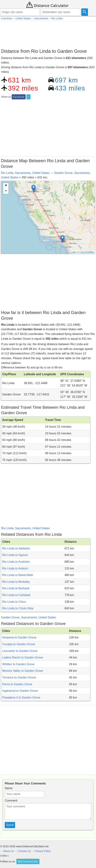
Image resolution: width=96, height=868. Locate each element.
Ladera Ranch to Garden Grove (23, 657)
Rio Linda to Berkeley (16, 582)
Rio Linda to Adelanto (16, 548)
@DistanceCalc (28, 861)
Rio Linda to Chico (14, 602)
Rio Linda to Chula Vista (18, 608)
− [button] (6, 191)
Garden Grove (63, 173)
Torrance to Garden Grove (19, 677)
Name (9, 788)
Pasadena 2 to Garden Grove (21, 698)
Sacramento (23, 173)
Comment (11, 801)
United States (41, 173)
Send (10, 825)
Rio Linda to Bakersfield (18, 575)
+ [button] (6, 186)
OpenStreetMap (87, 252)
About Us (9, 851)
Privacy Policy (43, 851)
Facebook (19, 97)
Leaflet (73, 252)
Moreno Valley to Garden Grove (23, 671)
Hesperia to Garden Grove (19, 637)
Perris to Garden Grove (17, 684)
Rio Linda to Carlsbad (16, 595)
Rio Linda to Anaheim (16, 562)
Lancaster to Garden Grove (20, 651)
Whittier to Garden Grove (18, 664)
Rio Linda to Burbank (16, 588)
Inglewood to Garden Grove (20, 691)
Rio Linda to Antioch (15, 568)
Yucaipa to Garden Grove (19, 644)
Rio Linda (7, 173)
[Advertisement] (48, 34)
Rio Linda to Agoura (15, 555)
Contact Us (24, 851)
